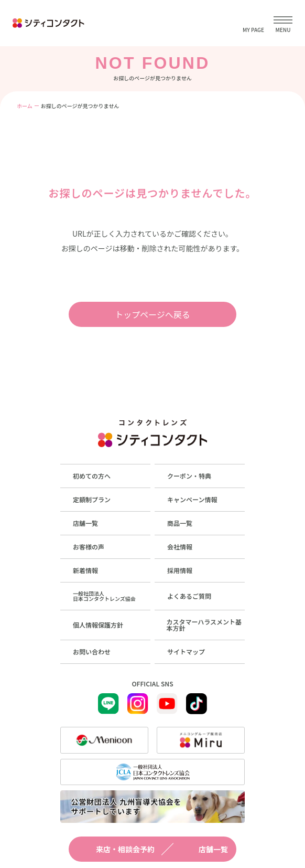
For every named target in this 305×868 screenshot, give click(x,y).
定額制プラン (92, 499)
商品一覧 (180, 523)
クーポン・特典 (189, 476)
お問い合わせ (92, 652)
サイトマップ (186, 652)
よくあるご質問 (189, 596)
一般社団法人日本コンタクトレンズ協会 (104, 596)
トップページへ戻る (152, 314)
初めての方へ (92, 476)
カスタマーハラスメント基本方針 (204, 625)
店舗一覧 (204, 849)
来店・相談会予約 (116, 849)
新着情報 (85, 570)
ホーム (25, 106)
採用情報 (180, 570)
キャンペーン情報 (192, 499)
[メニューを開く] (283, 23)
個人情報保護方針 (98, 625)
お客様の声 (89, 547)
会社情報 (180, 547)
